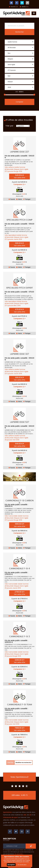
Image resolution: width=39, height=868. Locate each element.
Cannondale (13, 516)
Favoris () (13, 7)
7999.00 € (19, 729)
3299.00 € (19, 661)
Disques (17, 169)
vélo (25, 815)
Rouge (16, 171)
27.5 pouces (9, 171)
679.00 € (19, 311)
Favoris (12, 199)
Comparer (19, 102)
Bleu (15, 306)
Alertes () (24, 7)
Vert (14, 440)
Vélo (6, 167)
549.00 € (19, 176)
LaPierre (11, 167)
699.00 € (19, 379)
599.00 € (19, 244)
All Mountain (9, 169)
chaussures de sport (10, 817)
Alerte (19, 199)
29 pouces (8, 440)
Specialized (12, 235)
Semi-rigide (24, 169)
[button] (19, 42)
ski (30, 815)
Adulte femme (22, 235)
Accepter (11, 865)
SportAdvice (7, 812)
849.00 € (19, 445)
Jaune (16, 239)
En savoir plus (22, 865)
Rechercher (20, 32)
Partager (27, 199)
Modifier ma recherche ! (24, 762)
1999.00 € (19, 525)
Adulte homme (20, 167)
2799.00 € (19, 593)
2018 (20, 171)
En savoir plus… (19, 854)
